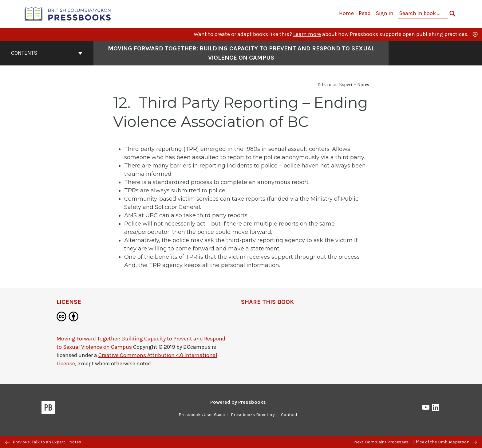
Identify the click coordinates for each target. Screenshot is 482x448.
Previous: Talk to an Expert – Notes (43, 442)
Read (365, 13)
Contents (47, 53)
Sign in (385, 13)
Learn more (307, 34)
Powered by (238, 402)
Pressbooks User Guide (202, 415)
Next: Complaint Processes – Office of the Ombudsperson (415, 442)
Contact (289, 415)
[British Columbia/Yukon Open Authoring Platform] (68, 13)
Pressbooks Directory (253, 415)
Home (346, 13)
